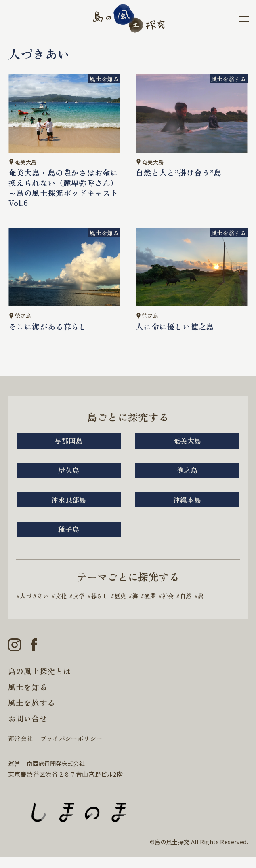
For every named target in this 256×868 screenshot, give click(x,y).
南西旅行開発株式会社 (58, 770)
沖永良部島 (69, 502)
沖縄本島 (187, 502)
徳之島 (187, 472)
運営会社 (21, 745)
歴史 (128, 600)
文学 (83, 600)
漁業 (160, 600)
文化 (64, 600)
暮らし (105, 600)
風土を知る (29, 692)
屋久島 (69, 472)
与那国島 (69, 441)
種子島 (69, 533)
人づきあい (36, 600)
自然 (198, 600)
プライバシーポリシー (75, 745)
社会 (179, 600)
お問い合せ (29, 724)
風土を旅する (33, 708)
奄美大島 (187, 441)
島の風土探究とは (41, 676)
